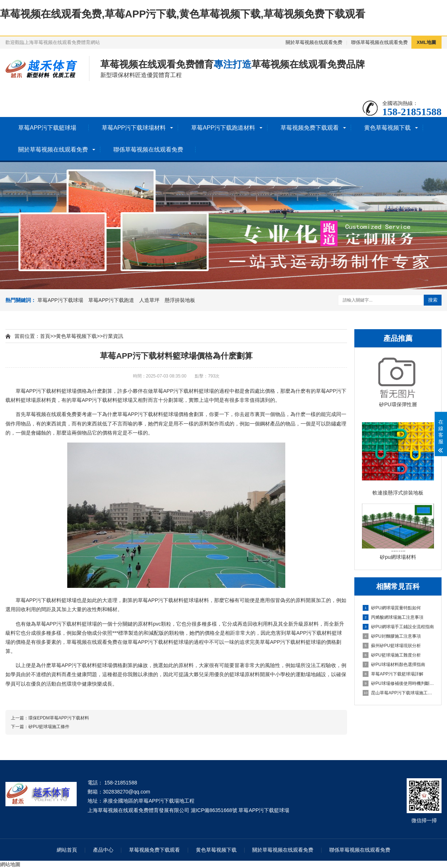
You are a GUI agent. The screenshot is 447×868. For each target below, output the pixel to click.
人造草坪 (149, 300)
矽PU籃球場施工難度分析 (392, 655)
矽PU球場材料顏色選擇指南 (394, 665)
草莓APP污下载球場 (60, 300)
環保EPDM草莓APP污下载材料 (59, 718)
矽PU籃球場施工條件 (49, 727)
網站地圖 (10, 864)
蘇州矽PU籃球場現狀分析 (392, 646)
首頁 (45, 336)
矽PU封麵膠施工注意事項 (392, 636)
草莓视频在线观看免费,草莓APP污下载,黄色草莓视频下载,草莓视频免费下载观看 (183, 14)
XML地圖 (426, 42)
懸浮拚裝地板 (180, 300)
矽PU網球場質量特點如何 (392, 608)
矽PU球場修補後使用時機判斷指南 (398, 683)
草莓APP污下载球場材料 (134, 128)
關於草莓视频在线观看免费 (314, 42)
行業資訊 (113, 336)
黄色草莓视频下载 (387, 128)
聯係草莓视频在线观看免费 (379, 42)
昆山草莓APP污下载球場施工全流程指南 (398, 693)
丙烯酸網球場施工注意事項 (393, 617)
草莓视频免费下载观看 (310, 128)
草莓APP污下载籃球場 (47, 128)
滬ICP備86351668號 (214, 810)
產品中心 (103, 850)
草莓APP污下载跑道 (111, 300)
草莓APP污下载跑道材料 (223, 128)
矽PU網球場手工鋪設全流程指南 (398, 627)
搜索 (433, 300)
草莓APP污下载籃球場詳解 (393, 674)
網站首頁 (67, 850)
